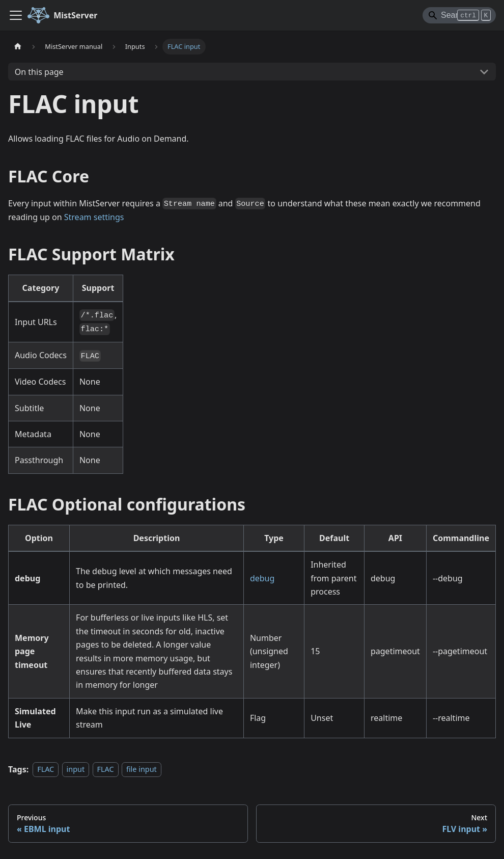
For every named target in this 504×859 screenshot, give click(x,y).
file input (142, 770)
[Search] (459, 15)
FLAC (46, 770)
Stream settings (94, 217)
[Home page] (18, 47)
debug (262, 578)
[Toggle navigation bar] (16, 15)
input (76, 770)
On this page (39, 72)
